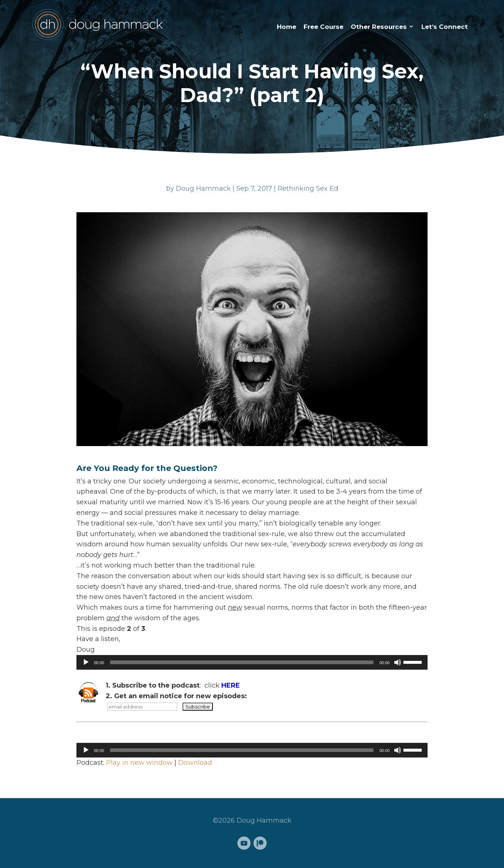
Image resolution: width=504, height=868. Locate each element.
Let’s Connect (445, 27)
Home (287, 27)
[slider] (242, 662)
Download (195, 763)
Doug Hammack (203, 188)
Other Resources (379, 27)
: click (173, 685)
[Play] (86, 662)
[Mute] (398, 662)
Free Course (324, 27)
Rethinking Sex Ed (308, 188)
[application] (252, 662)
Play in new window (139, 763)
